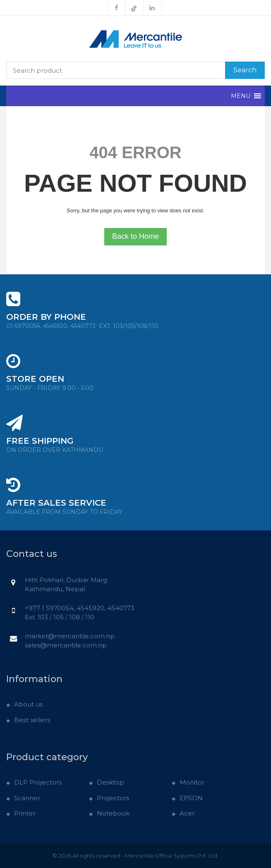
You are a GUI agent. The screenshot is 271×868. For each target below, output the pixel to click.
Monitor (192, 782)
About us (28, 704)
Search (245, 70)
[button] (241, 96)
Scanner (27, 798)
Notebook (113, 813)
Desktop (110, 782)
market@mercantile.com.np (70, 636)
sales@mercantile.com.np (66, 645)
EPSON (191, 798)
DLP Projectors (38, 782)
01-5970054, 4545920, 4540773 (82, 326)
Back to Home (135, 236)
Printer (25, 813)
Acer (187, 813)
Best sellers (32, 720)
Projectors (113, 798)
